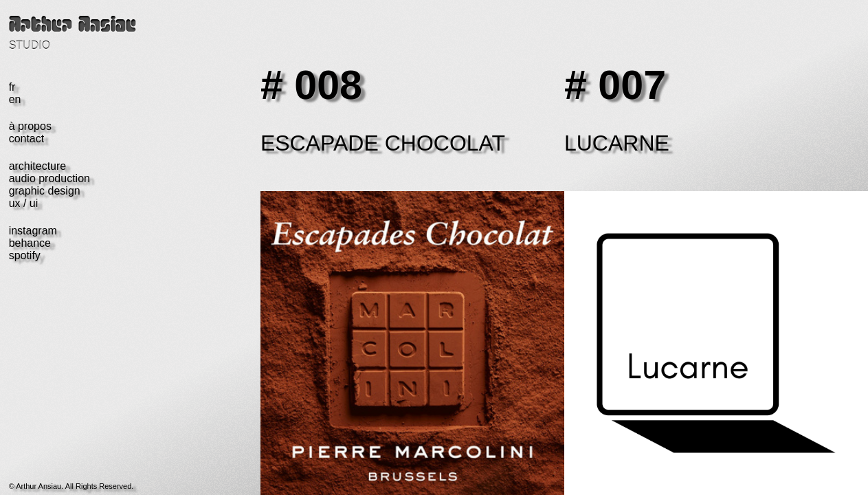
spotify (25, 255)
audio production (49, 178)
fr (12, 87)
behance (30, 243)
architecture (38, 166)
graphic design (45, 191)
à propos (30, 126)
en (15, 99)
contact (27, 139)
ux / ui (24, 203)
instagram (33, 231)
